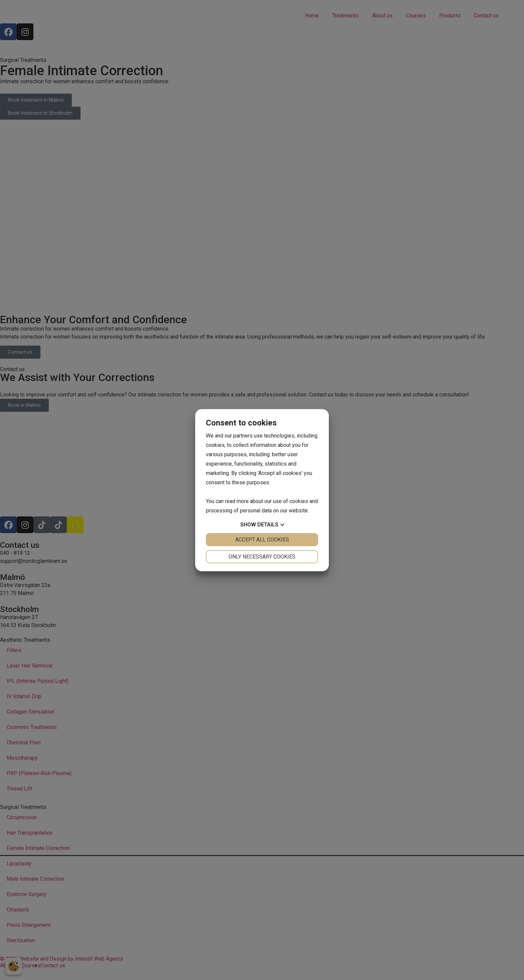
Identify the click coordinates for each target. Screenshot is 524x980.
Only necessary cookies (262, 557)
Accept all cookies (262, 540)
